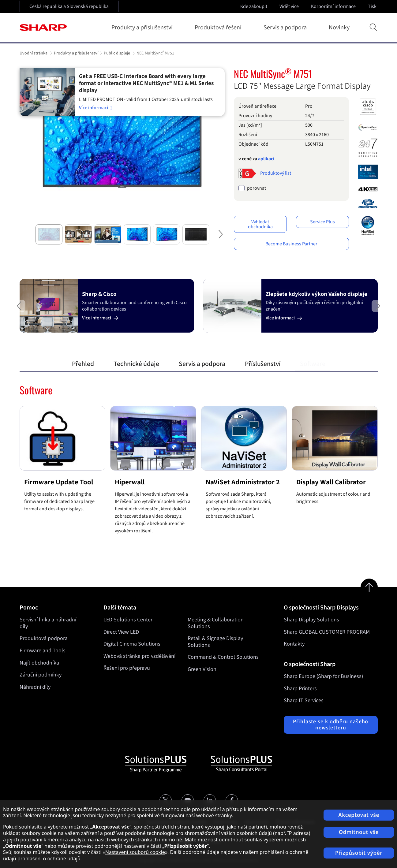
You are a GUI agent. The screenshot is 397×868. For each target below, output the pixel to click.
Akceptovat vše (359, 815)
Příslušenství (263, 364)
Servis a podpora (286, 28)
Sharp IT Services (304, 700)
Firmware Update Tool (59, 482)
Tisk (373, 6)
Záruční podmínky (41, 675)
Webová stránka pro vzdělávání (139, 656)
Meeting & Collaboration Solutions (215, 623)
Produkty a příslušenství (143, 28)
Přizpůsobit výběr (359, 853)
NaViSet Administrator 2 (243, 482)
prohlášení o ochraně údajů (49, 859)
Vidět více (290, 6)
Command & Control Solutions (223, 657)
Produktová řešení (219, 28)
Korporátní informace (334, 6)
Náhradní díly (35, 687)
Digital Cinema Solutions (132, 644)
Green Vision (202, 669)
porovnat (257, 188)
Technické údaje (136, 364)
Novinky (339, 28)
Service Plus (322, 222)
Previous (7, 311)
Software (313, 364)
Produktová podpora (44, 638)
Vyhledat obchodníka (260, 224)
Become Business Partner (291, 244)
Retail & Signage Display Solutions (215, 642)
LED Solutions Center (128, 620)
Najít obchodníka (39, 663)
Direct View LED (121, 632)
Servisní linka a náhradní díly (48, 623)
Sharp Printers (300, 689)
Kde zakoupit (254, 6)
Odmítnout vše (359, 832)
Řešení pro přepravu (127, 668)
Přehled (83, 364)
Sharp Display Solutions (311, 620)
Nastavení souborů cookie (135, 852)
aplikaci (266, 159)
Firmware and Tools (43, 651)
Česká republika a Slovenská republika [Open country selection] (69, 6)
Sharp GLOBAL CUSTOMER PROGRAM (327, 632)
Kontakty (294, 644)
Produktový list (276, 173)
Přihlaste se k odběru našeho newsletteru (331, 725)
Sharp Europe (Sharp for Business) (323, 676)
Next (219, 239)
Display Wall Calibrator (331, 482)
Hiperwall (130, 482)
